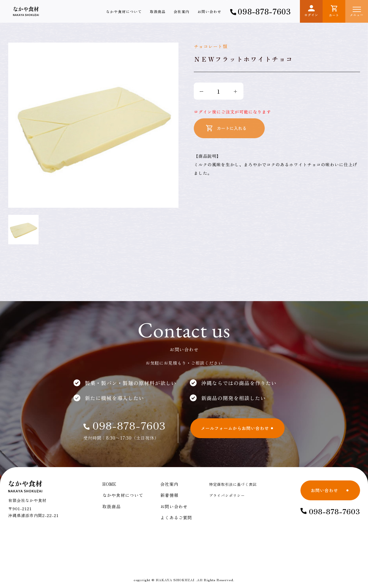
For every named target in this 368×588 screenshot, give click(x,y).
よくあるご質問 (176, 517)
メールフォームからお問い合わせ (235, 428)
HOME (109, 484)
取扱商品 (158, 11)
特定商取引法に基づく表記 (233, 484)
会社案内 (182, 11)
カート (334, 11)
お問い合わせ (209, 11)
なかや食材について (124, 11)
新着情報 (169, 495)
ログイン (311, 11)
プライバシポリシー (227, 495)
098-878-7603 (260, 11)
